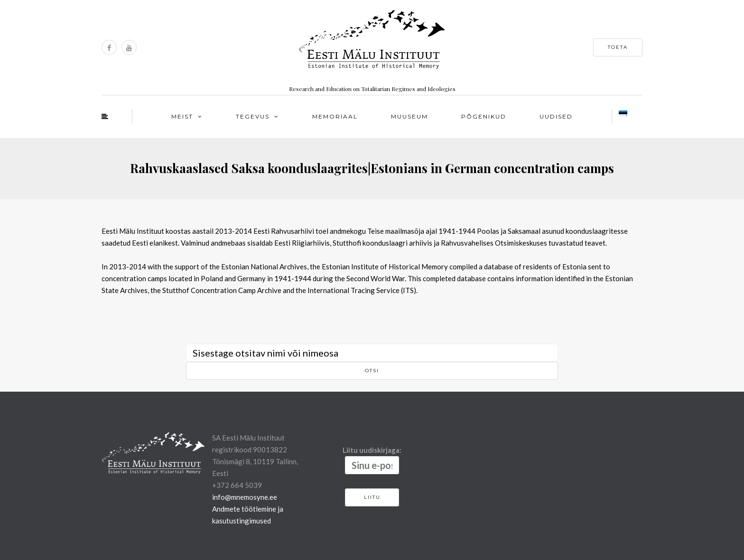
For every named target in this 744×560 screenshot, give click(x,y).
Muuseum (409, 116)
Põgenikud (484, 116)
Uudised (556, 116)
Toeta (618, 47)
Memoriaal (335, 116)
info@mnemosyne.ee (245, 497)
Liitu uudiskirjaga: (372, 460)
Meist (182, 116)
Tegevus (253, 116)
